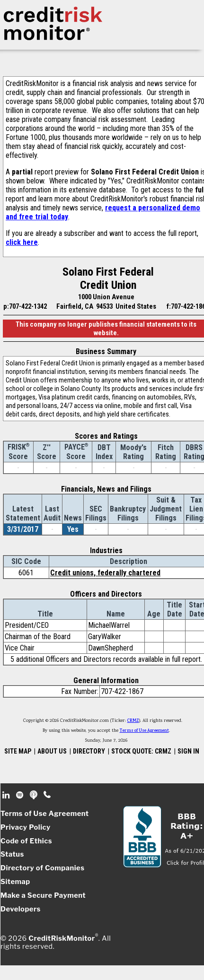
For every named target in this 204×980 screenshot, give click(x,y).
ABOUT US (52, 751)
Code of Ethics (26, 841)
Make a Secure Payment (43, 895)
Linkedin (7, 795)
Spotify (21, 795)
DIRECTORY (89, 751)
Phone (48, 795)
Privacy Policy (26, 827)
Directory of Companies (42, 868)
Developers (21, 909)
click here (22, 242)
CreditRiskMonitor (62, 938)
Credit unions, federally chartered (105, 573)
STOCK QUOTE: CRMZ (141, 751)
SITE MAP (18, 751)
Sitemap (15, 882)
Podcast (34, 795)
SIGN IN (188, 751)
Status (12, 854)
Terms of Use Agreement (144, 731)
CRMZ (133, 721)
